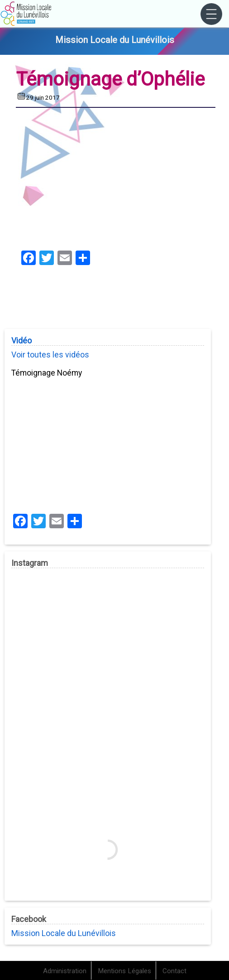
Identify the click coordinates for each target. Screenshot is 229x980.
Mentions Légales (124, 971)
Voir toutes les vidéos (50, 355)
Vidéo (21, 341)
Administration (65, 971)
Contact (174, 971)
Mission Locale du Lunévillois (64, 933)
